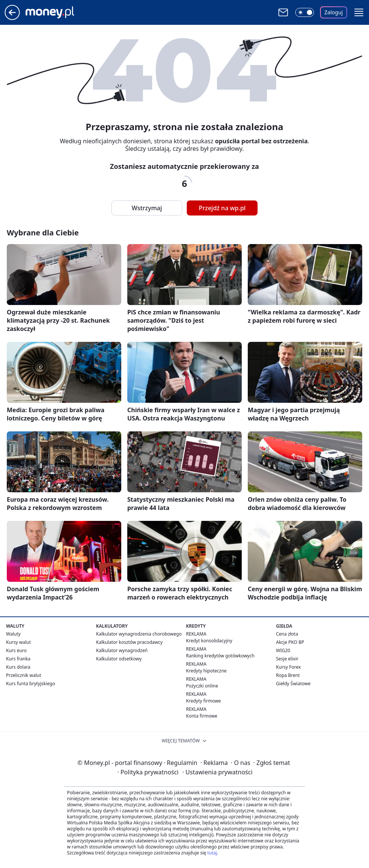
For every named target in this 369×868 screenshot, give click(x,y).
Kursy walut (18, 642)
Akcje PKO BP (290, 642)
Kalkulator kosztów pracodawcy (129, 642)
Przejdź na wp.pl (222, 208)
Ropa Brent (288, 675)
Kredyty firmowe (204, 701)
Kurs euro (16, 650)
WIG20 (283, 650)
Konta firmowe (202, 716)
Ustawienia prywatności (217, 772)
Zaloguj (334, 12)
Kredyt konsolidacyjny (209, 641)
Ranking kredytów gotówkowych (220, 656)
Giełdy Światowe (293, 684)
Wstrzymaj (147, 208)
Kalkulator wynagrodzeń (122, 650)
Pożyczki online (202, 686)
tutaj (212, 853)
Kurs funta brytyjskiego (30, 684)
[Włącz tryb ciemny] (305, 12)
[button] (359, 12)
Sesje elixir (287, 659)
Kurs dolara (18, 667)
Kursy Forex (288, 667)
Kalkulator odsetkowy (119, 659)
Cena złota (287, 634)
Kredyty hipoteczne (206, 671)
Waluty (13, 634)
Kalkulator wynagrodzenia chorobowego (139, 634)
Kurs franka (18, 659)
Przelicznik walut (24, 675)
